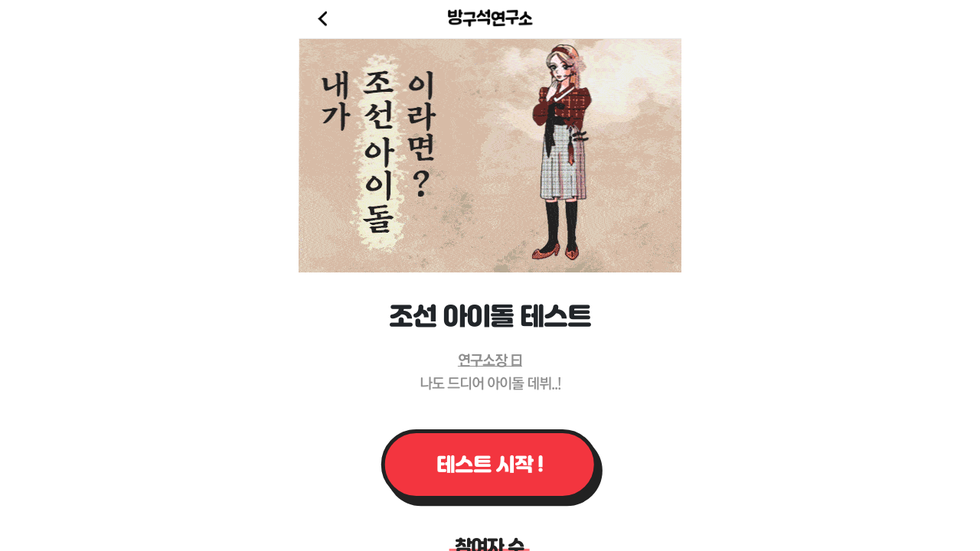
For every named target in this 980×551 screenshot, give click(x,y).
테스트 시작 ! (490, 464)
